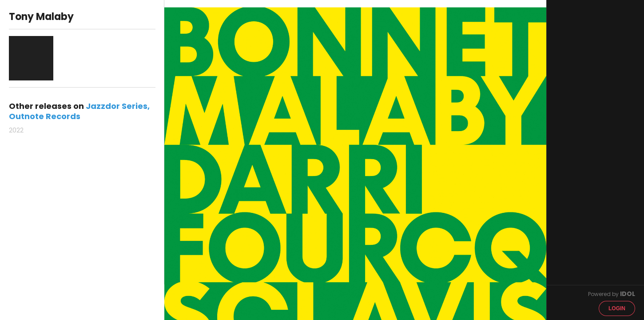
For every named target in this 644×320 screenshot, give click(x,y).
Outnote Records (45, 116)
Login (617, 308)
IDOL (628, 294)
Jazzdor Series (117, 106)
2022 (16, 130)
